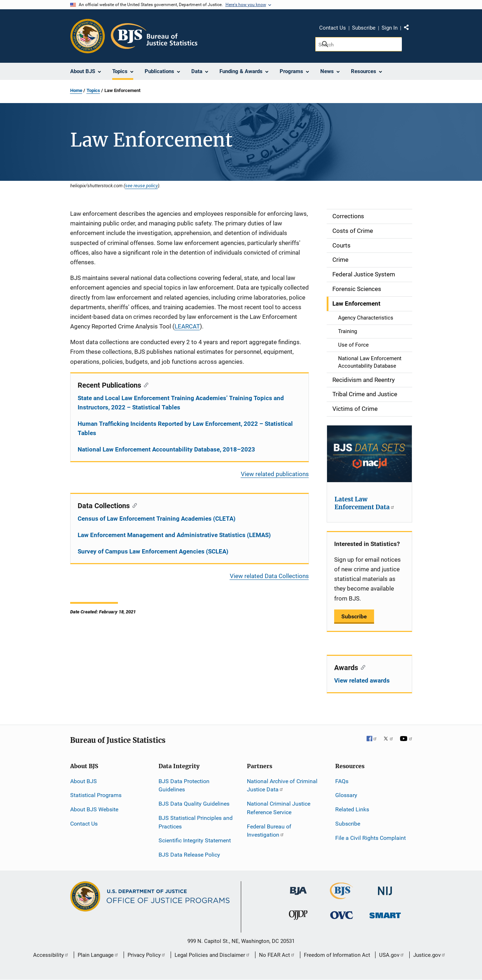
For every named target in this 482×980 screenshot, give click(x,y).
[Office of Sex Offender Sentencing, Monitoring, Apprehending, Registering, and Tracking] (385, 913)
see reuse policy (141, 185)
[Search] (359, 44)
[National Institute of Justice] (385, 888)
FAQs (342, 781)
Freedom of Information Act (337, 955)
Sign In (390, 28)
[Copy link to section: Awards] (362, 667)
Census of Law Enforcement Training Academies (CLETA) (157, 519)
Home (76, 90)
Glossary (346, 795)
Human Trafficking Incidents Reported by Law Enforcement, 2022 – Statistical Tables (185, 428)
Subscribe (364, 28)
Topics (93, 90)
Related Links (352, 809)
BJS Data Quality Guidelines (194, 804)
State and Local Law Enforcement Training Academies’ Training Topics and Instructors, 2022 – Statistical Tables (181, 403)
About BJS (84, 781)
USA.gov (392, 955)
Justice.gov (429, 955)
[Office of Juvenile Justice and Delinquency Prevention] (298, 917)
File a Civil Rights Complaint (370, 838)
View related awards (362, 680)
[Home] (154, 36)
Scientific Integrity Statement (195, 840)
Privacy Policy (147, 955)
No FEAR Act (277, 955)
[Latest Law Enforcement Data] (369, 454)
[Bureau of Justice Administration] (298, 887)
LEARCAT (187, 326)
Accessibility (51, 955)
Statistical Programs (96, 795)
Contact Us (333, 28)
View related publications (275, 474)
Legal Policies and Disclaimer (212, 955)
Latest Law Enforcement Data (365, 503)
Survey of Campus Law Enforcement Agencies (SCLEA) (153, 551)
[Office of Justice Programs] (88, 36)
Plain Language (98, 955)
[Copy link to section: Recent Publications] (145, 384)
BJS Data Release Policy (189, 855)
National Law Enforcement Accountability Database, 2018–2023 (166, 449)
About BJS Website (94, 809)
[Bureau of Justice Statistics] (341, 896)
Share (409, 29)
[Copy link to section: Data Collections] (133, 505)
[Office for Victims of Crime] (342, 915)
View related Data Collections (269, 576)
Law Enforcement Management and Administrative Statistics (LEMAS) (174, 535)
